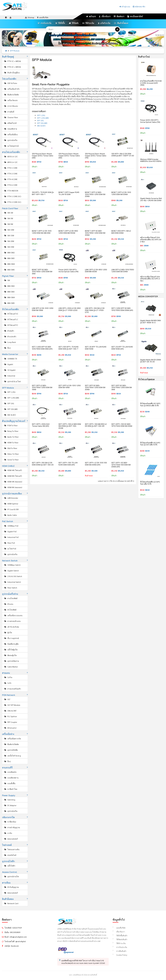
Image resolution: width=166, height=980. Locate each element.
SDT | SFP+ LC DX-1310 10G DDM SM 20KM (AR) (96, 464)
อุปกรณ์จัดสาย (11, 661)
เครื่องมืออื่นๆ (11, 134)
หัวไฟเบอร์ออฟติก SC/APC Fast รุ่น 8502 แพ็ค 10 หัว (150, 404)
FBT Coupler (11, 722)
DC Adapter (10, 805)
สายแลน (6, 673)
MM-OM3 (9, 258)
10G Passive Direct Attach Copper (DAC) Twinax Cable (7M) (96, 156)
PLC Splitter (11, 716)
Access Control (10, 872)
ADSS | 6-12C (11, 156)
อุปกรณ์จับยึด (11, 750)
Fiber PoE (9, 543)
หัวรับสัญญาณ (11, 887)
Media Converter (10, 354)
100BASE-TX (11, 359)
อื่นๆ (7, 348)
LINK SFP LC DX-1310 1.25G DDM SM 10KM (43, 309)
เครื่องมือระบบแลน (13, 615)
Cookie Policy (120, 955)
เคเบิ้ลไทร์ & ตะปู (12, 756)
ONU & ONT (10, 711)
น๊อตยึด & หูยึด (11, 644)
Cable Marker (11, 667)
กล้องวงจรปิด (8, 817)
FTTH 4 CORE (11, 179)
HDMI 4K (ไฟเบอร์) (13, 470)
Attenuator (10, 728)
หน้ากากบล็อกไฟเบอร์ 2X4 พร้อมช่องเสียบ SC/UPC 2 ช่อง (150, 279)
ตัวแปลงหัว (10, 336)
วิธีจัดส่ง (74, 23)
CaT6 (8, 683)
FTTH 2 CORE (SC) (13, 202)
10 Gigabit (10, 370)
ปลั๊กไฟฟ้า (10, 866)
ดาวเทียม (6, 883)
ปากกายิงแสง (11, 106)
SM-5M (8, 224)
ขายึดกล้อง (10, 822)
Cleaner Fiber (11, 117)
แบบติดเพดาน (11, 778)
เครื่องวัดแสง (11, 100)
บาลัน (8, 833)
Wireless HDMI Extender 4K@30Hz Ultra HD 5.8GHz (151, 160)
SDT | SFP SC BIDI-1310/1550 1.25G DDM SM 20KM (95, 387)
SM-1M (8, 213)
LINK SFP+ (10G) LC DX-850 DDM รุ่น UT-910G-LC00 (70, 309)
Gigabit (9, 364)
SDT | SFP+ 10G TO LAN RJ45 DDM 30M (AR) (68, 464)
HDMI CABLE (8, 466)
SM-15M (9, 235)
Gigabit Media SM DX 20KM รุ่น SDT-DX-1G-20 (151, 361)
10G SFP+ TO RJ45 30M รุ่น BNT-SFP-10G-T (43, 193)
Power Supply (9, 795)
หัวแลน (9, 604)
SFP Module (15, 51)
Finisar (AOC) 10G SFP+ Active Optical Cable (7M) (68, 271)
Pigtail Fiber (8, 276)
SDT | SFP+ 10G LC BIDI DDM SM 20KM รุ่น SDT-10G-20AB (70, 426)
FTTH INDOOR (11, 191)
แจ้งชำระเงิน (104, 23)
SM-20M (9, 241)
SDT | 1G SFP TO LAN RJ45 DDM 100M (96, 348)
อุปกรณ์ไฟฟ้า (8, 861)
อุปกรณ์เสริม (11, 140)
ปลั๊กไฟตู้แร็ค (11, 650)
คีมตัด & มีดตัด (11, 95)
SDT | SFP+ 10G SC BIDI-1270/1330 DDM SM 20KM (122, 425)
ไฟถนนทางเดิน (12, 849)
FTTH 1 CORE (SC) (13, 196)
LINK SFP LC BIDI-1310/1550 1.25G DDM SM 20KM (123, 271)
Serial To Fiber (11, 460)
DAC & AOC (10, 415)
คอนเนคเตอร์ (11, 839)
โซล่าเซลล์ (7, 845)
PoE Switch (8, 521)
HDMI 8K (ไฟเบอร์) (13, 476)
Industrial (10, 376)
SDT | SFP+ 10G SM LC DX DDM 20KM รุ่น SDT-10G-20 (43, 464)
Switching (10, 800)
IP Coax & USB (11, 509)
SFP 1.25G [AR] (11, 398)
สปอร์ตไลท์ (10, 855)
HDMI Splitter (11, 504)
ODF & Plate (11, 83)
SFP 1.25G (10, 392)
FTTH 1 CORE (11, 168)
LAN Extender (11, 498)
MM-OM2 (9, 253)
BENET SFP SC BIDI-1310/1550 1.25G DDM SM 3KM (42, 272)
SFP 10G (9, 403)
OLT (7, 699)
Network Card (11, 903)
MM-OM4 (9, 264)
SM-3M (8, 218)
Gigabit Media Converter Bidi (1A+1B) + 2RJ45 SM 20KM (151, 199)
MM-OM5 (9, 270)
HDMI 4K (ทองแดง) (13, 482)
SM (7, 280)
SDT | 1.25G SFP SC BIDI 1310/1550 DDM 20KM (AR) (122, 309)
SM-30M (9, 247)
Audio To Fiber (11, 437)
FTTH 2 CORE (11, 174)
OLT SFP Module (12, 705)
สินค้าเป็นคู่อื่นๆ (12, 73)
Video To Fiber (11, 454)
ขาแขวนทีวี (7, 768)
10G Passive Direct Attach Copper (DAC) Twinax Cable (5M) (69, 156)
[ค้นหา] (117, 29)
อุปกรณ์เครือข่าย (10, 594)
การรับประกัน (45, 23)
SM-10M (9, 230)
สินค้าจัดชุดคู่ (8, 57)
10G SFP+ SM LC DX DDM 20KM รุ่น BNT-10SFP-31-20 (123, 155)
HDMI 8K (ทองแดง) (13, 487)
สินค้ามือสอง (8, 899)
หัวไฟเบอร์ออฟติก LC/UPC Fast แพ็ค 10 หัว (150, 483)
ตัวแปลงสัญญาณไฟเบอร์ (14, 421)
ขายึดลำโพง (11, 789)
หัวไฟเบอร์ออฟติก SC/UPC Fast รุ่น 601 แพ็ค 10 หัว (150, 444)
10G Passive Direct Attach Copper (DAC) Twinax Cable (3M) (43, 156)
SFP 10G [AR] (11, 409)
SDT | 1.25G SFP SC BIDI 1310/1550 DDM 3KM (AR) (42, 348)
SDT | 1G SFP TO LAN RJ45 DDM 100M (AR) (122, 348)
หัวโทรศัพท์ (10, 610)
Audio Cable (10, 515)
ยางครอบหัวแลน (12, 621)
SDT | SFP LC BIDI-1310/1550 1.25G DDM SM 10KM (42, 387)
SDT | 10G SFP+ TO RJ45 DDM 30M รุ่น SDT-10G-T (68, 348)
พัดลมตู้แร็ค (10, 655)
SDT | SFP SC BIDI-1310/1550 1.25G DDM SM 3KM (122, 387)
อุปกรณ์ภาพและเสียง (12, 494)
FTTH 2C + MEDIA (12, 67)
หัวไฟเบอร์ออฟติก (11, 309)
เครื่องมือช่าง (8, 734)
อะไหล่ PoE (10, 549)
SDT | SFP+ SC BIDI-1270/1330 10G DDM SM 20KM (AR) (121, 465)
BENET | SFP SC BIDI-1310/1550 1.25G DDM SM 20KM (95, 233)
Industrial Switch (12, 582)
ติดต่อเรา (119, 16)
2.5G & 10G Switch (13, 576)
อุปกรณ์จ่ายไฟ (11, 876)
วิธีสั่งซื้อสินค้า (120, 935)
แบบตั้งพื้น (10, 783)
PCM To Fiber (11, 425)
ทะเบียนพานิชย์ (135, 16)
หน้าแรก (91, 16)
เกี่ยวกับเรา (105, 16)
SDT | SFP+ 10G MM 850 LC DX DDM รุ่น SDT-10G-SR (96, 425)
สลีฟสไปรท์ (10, 123)
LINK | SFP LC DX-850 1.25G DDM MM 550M (96, 271)
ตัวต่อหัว (9, 331)
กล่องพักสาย (11, 129)
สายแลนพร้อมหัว (12, 689)
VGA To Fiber (11, 448)
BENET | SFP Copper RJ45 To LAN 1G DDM (69, 193)
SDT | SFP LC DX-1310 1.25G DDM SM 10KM (70, 386)
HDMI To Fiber (11, 442)
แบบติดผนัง (10, 772)
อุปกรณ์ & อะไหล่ (12, 381)
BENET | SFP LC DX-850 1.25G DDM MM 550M (68, 232)
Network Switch (10, 561)
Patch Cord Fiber (10, 208)
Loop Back (10, 342)
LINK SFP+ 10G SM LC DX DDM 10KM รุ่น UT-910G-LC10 (95, 310)
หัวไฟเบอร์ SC (11, 314)
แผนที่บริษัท (119, 928)
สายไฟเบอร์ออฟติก (11, 152)
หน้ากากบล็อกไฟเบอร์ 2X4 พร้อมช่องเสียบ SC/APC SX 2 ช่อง (151, 239)
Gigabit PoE (10, 531)
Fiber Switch (11, 588)
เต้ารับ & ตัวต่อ (11, 627)
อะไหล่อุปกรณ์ (11, 146)
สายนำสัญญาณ (12, 827)
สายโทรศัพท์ (11, 598)
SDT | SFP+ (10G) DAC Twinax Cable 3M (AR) (41, 425)
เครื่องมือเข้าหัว (12, 89)
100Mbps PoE (11, 526)
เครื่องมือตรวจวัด (12, 738)
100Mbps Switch (12, 565)
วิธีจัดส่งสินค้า (120, 939)
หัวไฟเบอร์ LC (11, 319)
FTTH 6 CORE (11, 185)
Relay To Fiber (11, 431)
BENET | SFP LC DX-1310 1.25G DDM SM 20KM (121, 193)
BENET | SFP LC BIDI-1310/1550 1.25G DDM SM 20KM (95, 194)
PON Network (9, 695)
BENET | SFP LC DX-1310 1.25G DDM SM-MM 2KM (42, 232)
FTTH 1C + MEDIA (12, 61)
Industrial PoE (11, 537)
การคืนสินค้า (120, 951)
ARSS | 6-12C (11, 162)
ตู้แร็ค (8, 632)
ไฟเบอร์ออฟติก (9, 79)
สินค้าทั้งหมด (121, 23)
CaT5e (8, 677)
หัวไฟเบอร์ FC (11, 325)
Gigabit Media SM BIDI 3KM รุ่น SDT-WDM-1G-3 (150, 321)
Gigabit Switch (11, 571)
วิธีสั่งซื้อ (60, 23)
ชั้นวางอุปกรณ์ (11, 638)
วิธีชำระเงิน (88, 23)
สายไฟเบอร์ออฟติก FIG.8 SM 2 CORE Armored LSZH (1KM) (151, 83)
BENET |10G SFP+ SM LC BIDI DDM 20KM (121, 232)
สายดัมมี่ (9, 112)
